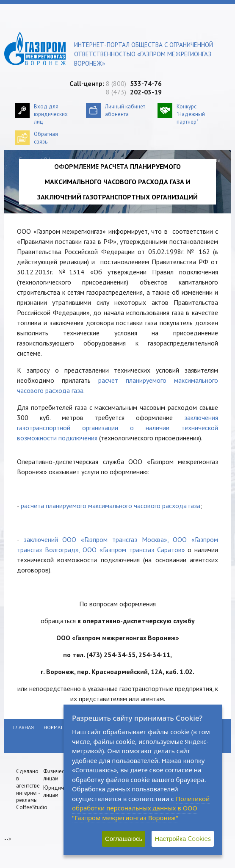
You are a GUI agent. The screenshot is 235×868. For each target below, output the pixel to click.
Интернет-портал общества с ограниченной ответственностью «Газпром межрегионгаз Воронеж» (144, 54)
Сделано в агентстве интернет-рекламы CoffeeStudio (32, 789)
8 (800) (134, 83)
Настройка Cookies (183, 839)
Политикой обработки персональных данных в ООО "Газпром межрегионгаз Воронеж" (141, 808)
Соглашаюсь (124, 839)
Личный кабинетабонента (125, 110)
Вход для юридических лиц (51, 114)
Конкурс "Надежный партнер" (191, 114)
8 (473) (134, 92)
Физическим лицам (58, 775)
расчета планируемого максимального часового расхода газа (111, 506)
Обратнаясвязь (46, 138)
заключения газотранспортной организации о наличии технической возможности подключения (117, 428)
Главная (29, 160)
